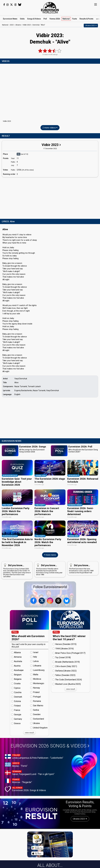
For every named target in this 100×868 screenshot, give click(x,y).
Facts (75, 19)
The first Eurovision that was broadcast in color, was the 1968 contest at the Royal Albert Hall (82, 568)
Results (86, 19)
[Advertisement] (50, 197)
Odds (22, 19)
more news (50, 555)
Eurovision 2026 (50, 746)
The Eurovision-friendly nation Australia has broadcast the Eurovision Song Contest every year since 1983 (49, 569)
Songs (34, 19)
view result (29, 733)
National (66, 19)
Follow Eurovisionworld (50, 587)
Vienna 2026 (55, 19)
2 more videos (50, 128)
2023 (12, 25)
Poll (45, 19)
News (10, 19)
